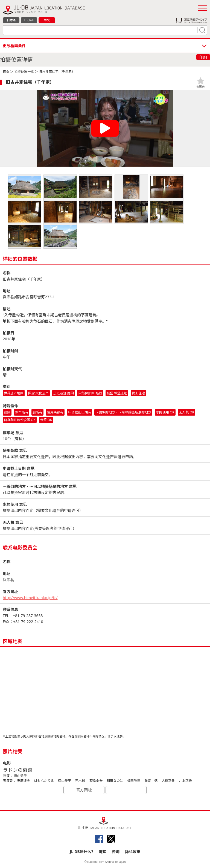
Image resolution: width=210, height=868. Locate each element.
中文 (47, 20)
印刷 (203, 57)
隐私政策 (133, 852)
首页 (6, 72)
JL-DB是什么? (81, 852)
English (29, 20)
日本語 (11, 20)
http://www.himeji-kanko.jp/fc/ (30, 598)
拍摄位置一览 (24, 72)
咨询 (116, 852)
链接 (103, 852)
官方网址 (84, 790)
